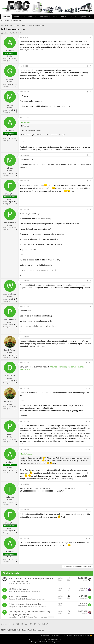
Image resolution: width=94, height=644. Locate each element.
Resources (43, 17)
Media (31, 17)
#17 (90, 538)
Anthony (6, 33)
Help (87, 635)
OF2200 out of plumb (18, 589)
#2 (91, 66)
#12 (90, 388)
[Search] (90, 17)
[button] (25, 17)
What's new (18, 17)
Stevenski (84, 598)
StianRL (11, 591)
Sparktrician (83, 591)
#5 (91, 155)
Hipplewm (12, 599)
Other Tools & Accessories (37, 607)
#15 (90, 484)
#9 (91, 307)
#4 (91, 118)
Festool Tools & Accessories (35, 599)
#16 (90, 510)
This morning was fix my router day (25, 604)
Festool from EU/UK (18, 597)
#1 (91, 38)
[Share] (87, 38)
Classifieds (27, 584)
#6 (91, 181)
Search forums (16, 21)
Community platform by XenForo (47, 640)
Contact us (45, 635)
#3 (91, 92)
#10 (90, 337)
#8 (91, 281)
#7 (91, 209)
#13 (90, 421)
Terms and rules (66, 635)
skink (10, 584)
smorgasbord (13, 607)
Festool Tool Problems (32, 591)
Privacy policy (79, 635)
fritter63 (84, 613)
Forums (6, 17)
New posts (5, 21)
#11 (90, 363)
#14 (90, 449)
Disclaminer (55, 635)
